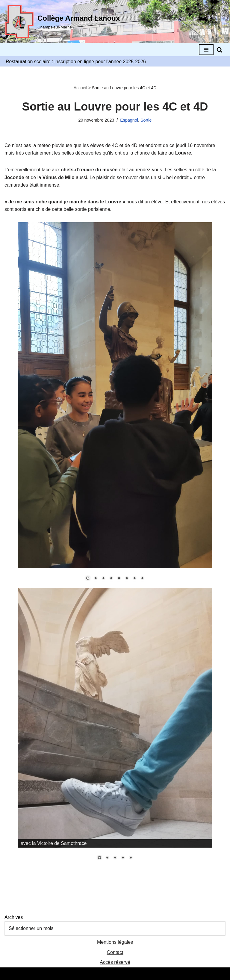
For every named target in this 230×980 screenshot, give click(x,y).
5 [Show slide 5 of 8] (119, 579)
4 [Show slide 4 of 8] (111, 579)
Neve (87, 974)
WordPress (137, 974)
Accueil (80, 88)
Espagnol (129, 120)
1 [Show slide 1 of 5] (99, 858)
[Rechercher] (220, 50)
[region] (115, 405)
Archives (14, 917)
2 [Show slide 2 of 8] (96, 579)
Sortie (146, 120)
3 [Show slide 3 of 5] (115, 858)
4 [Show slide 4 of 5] (123, 858)
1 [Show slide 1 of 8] (88, 579)
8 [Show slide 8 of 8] (142, 579)
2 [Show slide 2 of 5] (107, 858)
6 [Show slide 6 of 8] (127, 579)
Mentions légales (115, 942)
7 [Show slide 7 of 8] (134, 579)
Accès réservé (115, 962)
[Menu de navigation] (206, 50)
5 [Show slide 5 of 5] (131, 858)
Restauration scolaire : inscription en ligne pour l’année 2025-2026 (76, 62)
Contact (115, 952)
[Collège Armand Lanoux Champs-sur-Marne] (62, 22)
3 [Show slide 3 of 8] (103, 579)
